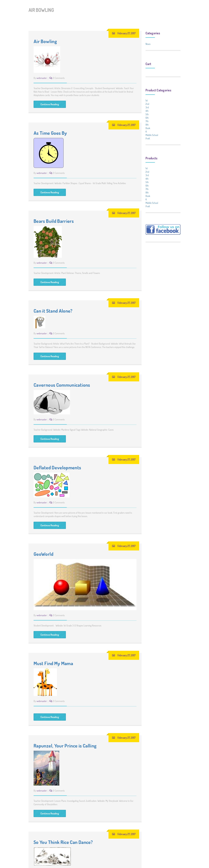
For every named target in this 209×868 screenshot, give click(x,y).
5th (147, 114)
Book (148, 128)
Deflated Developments (57, 467)
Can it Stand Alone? (53, 311)
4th (147, 111)
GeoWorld (43, 554)
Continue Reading (50, 104)
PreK (148, 138)
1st (147, 100)
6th (147, 118)
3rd (147, 107)
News (148, 44)
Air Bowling (45, 41)
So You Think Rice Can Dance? (63, 842)
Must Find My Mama (53, 663)
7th (147, 121)
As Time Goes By (50, 133)
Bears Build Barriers (54, 221)
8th (147, 125)
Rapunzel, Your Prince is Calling (65, 746)
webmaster (42, 78)
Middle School (152, 135)
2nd (147, 104)
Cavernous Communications (62, 385)
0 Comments (59, 78)
